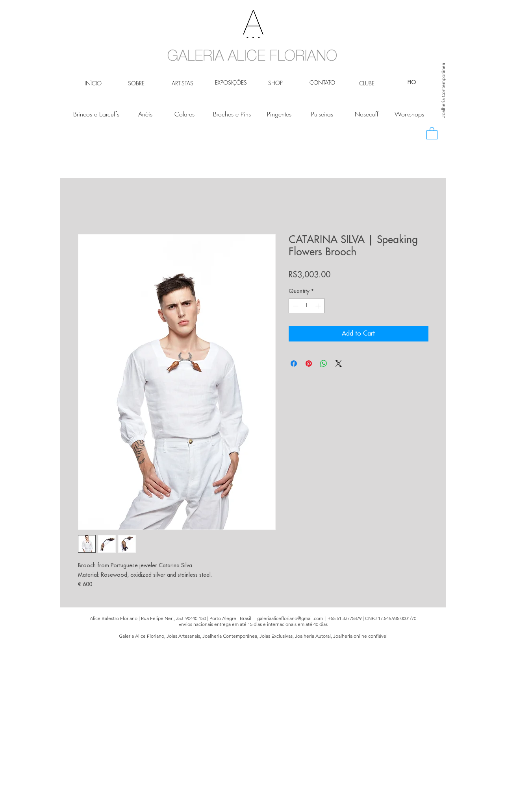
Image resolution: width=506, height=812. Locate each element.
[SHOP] (275, 83)
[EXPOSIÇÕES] (231, 83)
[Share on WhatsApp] (324, 364)
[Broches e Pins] (232, 114)
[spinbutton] (307, 306)
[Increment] (319, 306)
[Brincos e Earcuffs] (96, 114)
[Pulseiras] (322, 114)
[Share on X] (339, 364)
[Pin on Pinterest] (309, 364)
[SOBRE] (136, 83)
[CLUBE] (367, 83)
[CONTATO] (322, 83)
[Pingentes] (279, 114)
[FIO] (412, 83)
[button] (432, 133)
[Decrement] (295, 306)
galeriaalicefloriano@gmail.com (290, 618)
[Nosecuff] (367, 114)
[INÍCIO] (93, 83)
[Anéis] (145, 114)
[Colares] (184, 114)
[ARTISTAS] (183, 83)
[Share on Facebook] (294, 364)
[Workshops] (409, 114)
